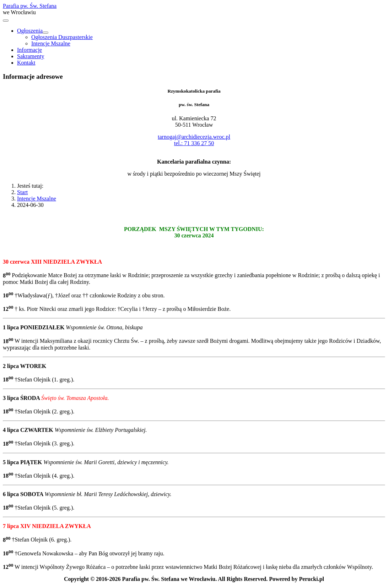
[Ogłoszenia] (45, 33)
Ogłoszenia (30, 31)
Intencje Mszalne (51, 43)
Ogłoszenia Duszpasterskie (62, 37)
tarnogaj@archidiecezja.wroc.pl (194, 137)
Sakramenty (31, 56)
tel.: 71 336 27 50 (194, 143)
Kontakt (26, 63)
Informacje (29, 50)
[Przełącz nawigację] (6, 21)
